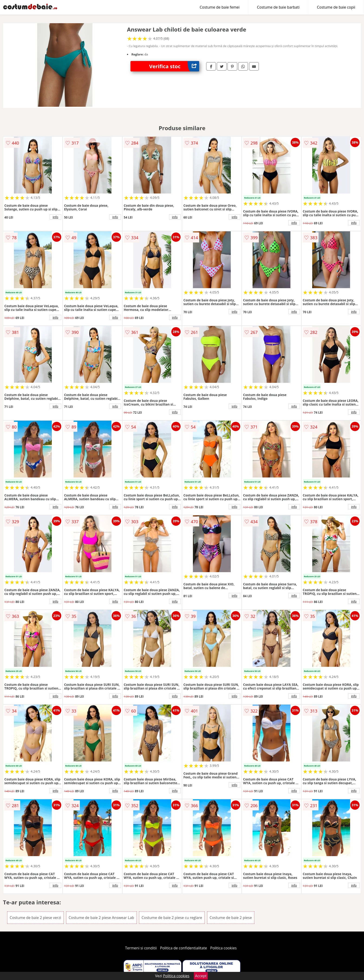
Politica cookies (224, 948)
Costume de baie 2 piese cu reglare (172, 918)
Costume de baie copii (336, 7)
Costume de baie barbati (278, 7)
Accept (201, 976)
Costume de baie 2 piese (231, 918)
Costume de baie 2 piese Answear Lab (101, 918)
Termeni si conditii (141, 948)
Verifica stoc (174, 66)
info (55, 217)
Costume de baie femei (220, 7)
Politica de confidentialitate (184, 948)
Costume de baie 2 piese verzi (36, 918)
